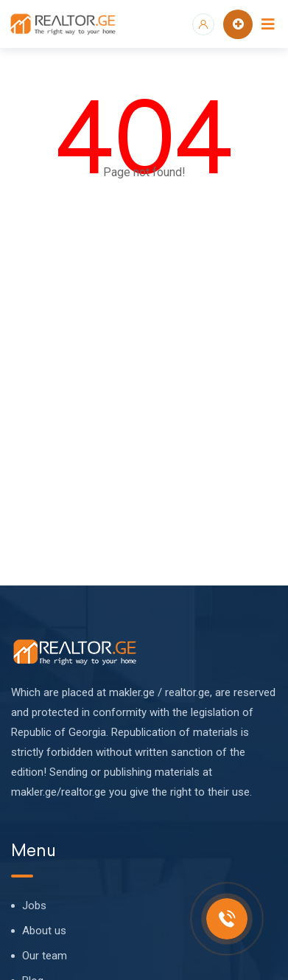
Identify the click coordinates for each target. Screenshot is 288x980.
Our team (45, 956)
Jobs (34, 906)
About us (44, 931)
